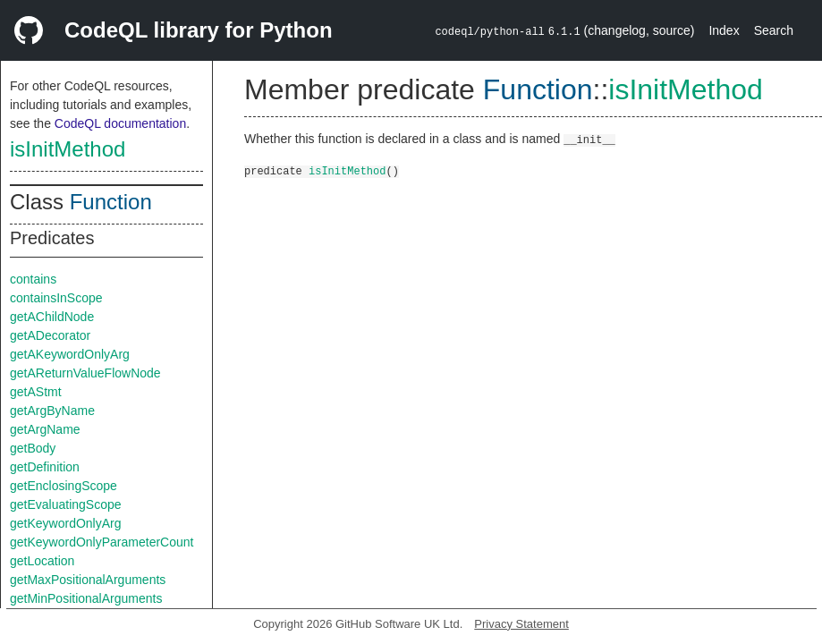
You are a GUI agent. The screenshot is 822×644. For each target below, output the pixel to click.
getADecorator (50, 335)
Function (111, 202)
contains (33, 279)
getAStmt (36, 392)
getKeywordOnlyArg (66, 523)
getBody (33, 448)
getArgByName (52, 411)
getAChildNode (52, 317)
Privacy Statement (521, 624)
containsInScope (56, 298)
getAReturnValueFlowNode (85, 373)
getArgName (45, 429)
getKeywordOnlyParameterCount (102, 542)
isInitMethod (68, 149)
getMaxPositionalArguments (88, 580)
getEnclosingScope (64, 486)
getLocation (42, 561)
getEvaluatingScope (66, 504)
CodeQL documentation (120, 123)
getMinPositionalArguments (86, 598)
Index (724, 30)
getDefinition (45, 467)
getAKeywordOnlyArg (70, 354)
